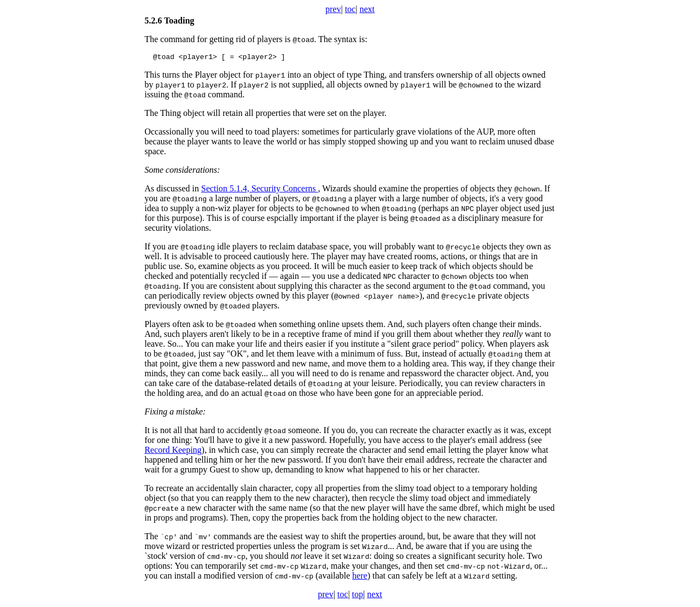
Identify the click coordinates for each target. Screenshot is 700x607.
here (360, 577)
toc (351, 9)
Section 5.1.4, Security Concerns (260, 190)
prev (333, 9)
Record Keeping (173, 451)
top (358, 596)
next (367, 9)
